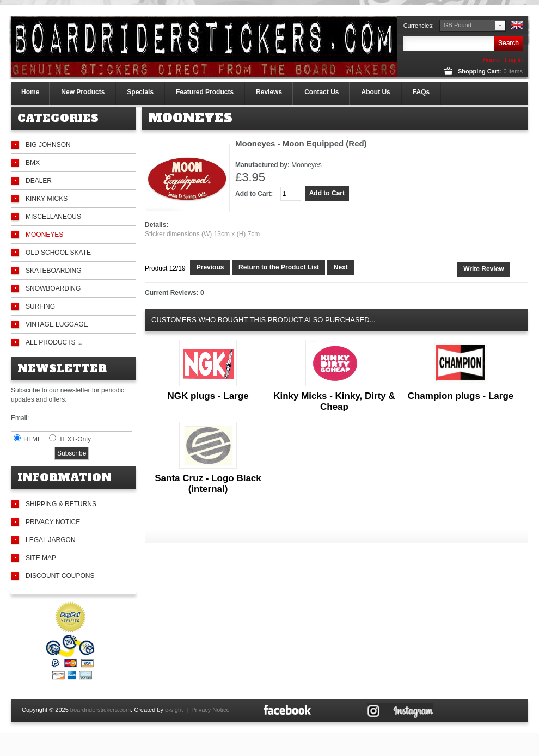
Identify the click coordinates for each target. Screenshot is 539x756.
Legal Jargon (51, 540)
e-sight (174, 710)
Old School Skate (58, 253)
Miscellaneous (53, 217)
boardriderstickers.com (100, 710)
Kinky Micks (47, 199)
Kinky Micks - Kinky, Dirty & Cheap (334, 401)
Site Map (41, 558)
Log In (514, 60)
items (513, 71)
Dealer (39, 181)
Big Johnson (48, 145)
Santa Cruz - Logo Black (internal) (208, 484)
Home (491, 60)
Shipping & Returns (61, 504)
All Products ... (54, 342)
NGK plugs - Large (208, 396)
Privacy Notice (53, 522)
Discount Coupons (60, 576)
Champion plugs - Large (461, 396)
